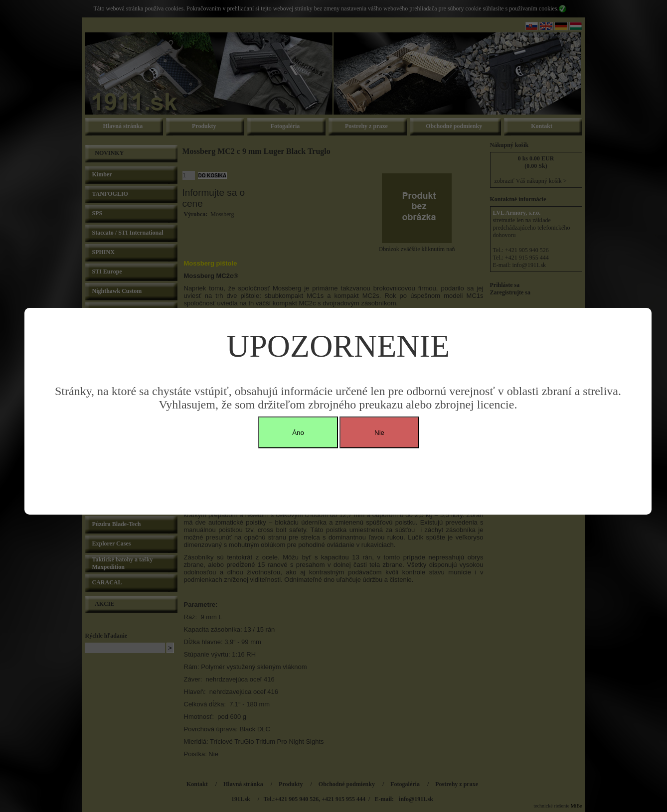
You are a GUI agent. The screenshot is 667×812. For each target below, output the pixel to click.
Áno (298, 433)
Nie (379, 433)
